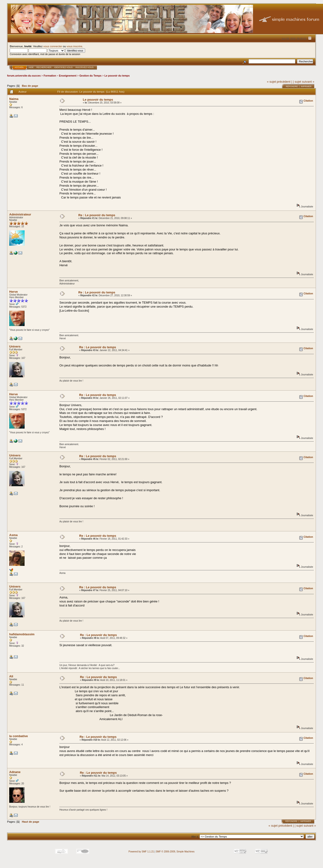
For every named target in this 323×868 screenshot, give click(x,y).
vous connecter (53, 46)
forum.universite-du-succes (24, 76)
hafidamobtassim (22, 634)
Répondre (292, 86)
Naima (14, 99)
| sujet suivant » (304, 82)
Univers (15, 346)
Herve (13, 292)
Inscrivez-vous (85, 67)
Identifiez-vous (64, 67)
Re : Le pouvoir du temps (97, 215)
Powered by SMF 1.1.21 (141, 852)
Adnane (15, 772)
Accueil (19, 67)
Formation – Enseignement (60, 76)
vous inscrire (74, 46)
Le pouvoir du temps (117, 76)
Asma (13, 535)
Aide (31, 67)
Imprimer (306, 86)
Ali (11, 676)
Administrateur (20, 214)
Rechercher (44, 67)
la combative (19, 736)
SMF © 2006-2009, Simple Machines (175, 852)
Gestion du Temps (91, 76)
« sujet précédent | (280, 82)
